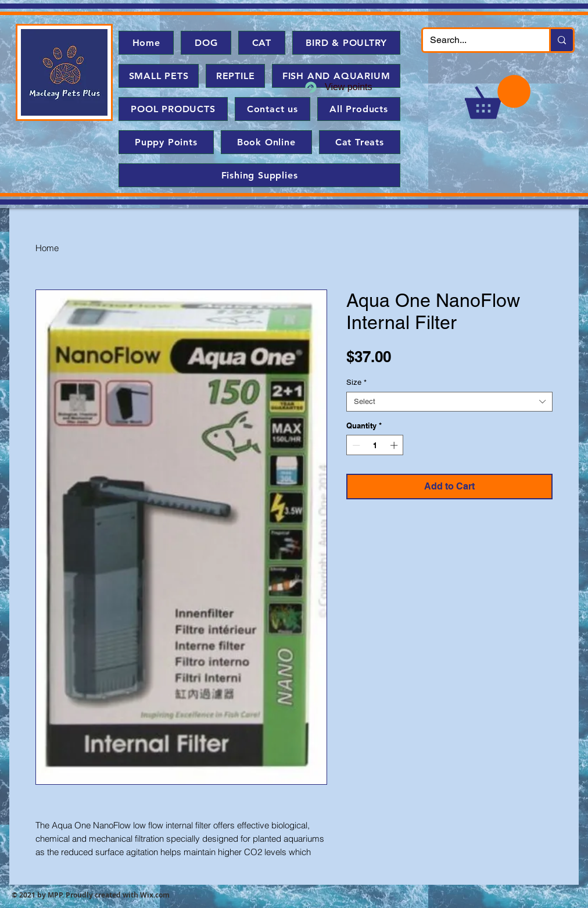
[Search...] (477, 40)
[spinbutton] (375, 445)
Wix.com (155, 895)
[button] (498, 97)
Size (356, 382)
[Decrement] (355, 445)
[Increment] (395, 445)
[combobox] (449, 402)
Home (47, 248)
